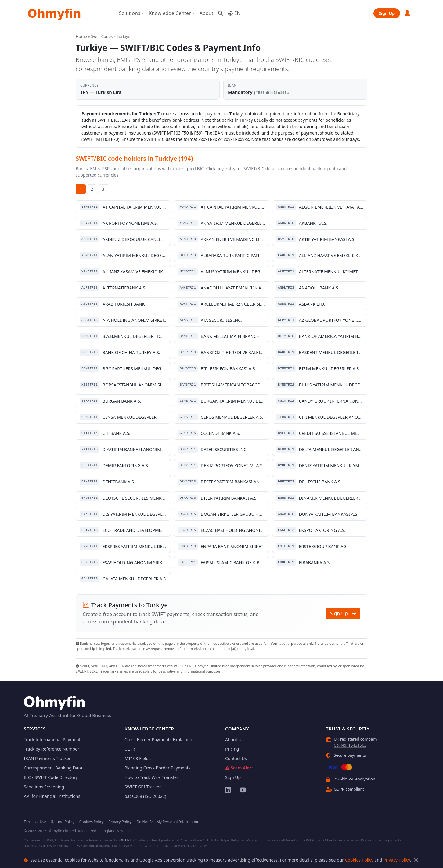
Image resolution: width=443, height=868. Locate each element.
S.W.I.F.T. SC (128, 840)
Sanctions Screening (44, 787)
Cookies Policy (359, 860)
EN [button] (234, 13)
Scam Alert (239, 768)
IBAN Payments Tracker (47, 758)
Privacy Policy (397, 860)
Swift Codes (102, 36)
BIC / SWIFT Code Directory (51, 777)
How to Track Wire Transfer (151, 777)
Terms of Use (35, 822)
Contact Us (236, 758)
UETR (130, 749)
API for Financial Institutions (52, 796)
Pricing (232, 749)
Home (81, 36)
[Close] (416, 860)
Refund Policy (63, 822)
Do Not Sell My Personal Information (168, 822)
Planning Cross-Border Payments (157, 768)
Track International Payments (53, 739)
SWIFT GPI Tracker (143, 787)
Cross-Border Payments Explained (158, 739)
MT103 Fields (138, 758)
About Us (234, 739)
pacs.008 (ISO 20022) (145, 796)
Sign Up (387, 13)
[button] (408, 13)
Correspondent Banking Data (53, 768)
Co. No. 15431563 (350, 745)
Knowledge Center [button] (170, 13)
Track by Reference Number (52, 749)
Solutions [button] (130, 13)
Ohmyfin (54, 13)
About (206, 13)
